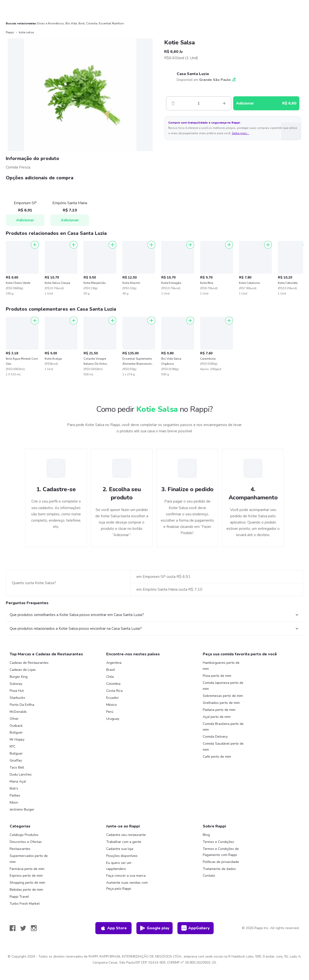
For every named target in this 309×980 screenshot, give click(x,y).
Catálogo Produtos (24, 835)
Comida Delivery (215, 737)
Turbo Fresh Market (25, 904)
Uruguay (113, 719)
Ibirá (81, 23)
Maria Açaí (18, 781)
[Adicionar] (35, 245)
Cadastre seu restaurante (126, 835)
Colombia (113, 684)
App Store (113, 928)
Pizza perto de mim (217, 676)
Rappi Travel (19, 897)
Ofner (14, 719)
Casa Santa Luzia (193, 74)
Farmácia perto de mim (27, 869)
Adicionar (25, 220)
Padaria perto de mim (219, 710)
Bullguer (16, 732)
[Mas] (224, 103)
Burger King (19, 677)
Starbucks (17, 698)
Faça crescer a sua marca (126, 876)
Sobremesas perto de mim (223, 696)
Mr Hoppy (17, 739)
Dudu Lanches (21, 774)
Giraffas (16, 760)
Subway (16, 684)
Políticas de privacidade (221, 862)
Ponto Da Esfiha (22, 705)
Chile (110, 677)
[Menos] (173, 103)
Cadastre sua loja (120, 849)
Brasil (111, 670)
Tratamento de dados (219, 869)
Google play (155, 928)
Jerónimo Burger (22, 809)
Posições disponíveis (122, 856)
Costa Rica (114, 691)
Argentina (114, 663)
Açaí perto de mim (217, 717)
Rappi (10, 32)
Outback (16, 726)
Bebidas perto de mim (26, 890)
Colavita (92, 23)
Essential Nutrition (111, 23)
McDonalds (18, 712)
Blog (206, 835)
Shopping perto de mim (27, 883)
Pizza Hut (17, 691)
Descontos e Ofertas (26, 842)
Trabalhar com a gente (124, 842)
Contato (209, 876)
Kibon (14, 802)
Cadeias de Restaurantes (29, 663)
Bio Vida (71, 23)
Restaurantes (20, 849)
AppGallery (196, 928)
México (112, 705)
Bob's (14, 788)
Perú (110, 712)
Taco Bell (17, 767)
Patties (15, 795)
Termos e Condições (218, 842)
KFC (13, 746)
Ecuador (112, 698)
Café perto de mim (217, 757)
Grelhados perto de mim (221, 703)
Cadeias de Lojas (23, 670)
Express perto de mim (26, 876)
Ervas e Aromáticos (51, 23)
